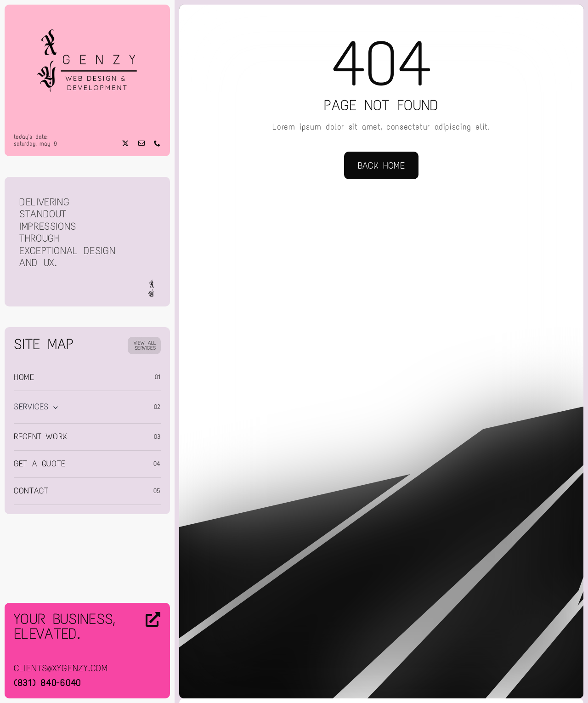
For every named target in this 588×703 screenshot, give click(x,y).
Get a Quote (40, 464)
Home (24, 377)
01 (158, 377)
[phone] (157, 143)
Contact (31, 491)
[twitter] (126, 143)
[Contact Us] (144, 652)
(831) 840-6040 (47, 683)
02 (157, 407)
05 (157, 491)
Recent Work (41, 437)
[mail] (142, 143)
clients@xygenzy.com (61, 668)
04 (157, 464)
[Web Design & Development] (87, 17)
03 (157, 437)
